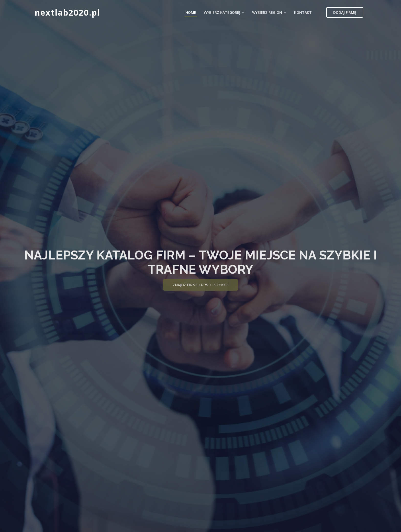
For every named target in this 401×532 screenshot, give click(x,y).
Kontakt (303, 12)
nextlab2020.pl (67, 12)
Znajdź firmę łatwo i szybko (201, 290)
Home (191, 12)
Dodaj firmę (345, 12)
